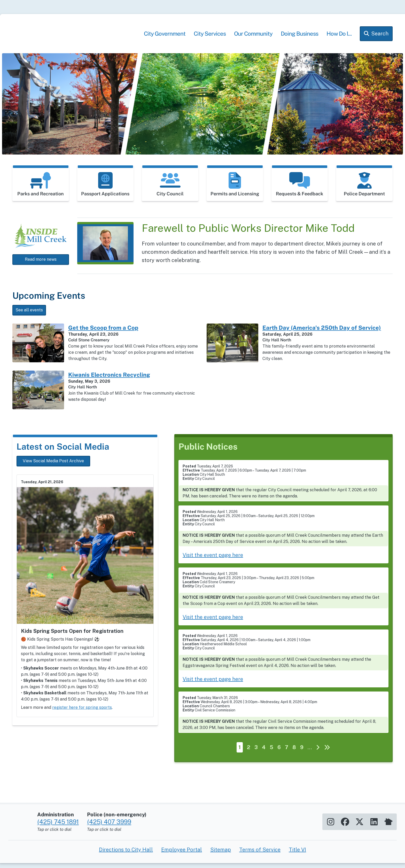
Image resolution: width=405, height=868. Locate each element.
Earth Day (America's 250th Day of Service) (322, 332)
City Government (165, 38)
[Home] (64, 39)
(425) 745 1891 (58, 843)
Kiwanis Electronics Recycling (109, 379)
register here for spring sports (82, 712)
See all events (29, 315)
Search (380, 38)
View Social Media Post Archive (53, 466)
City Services (210, 38)
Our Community (253, 38)
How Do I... (339, 38)
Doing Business (299, 38)
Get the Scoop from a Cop (103, 332)
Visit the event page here (213, 560)
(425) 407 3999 (109, 843)
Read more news (41, 264)
